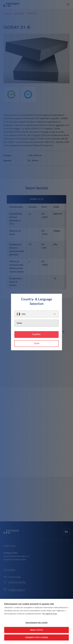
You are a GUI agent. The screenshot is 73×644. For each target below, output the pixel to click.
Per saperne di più (50, 614)
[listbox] (36, 314)
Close (37, 343)
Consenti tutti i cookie (36, 638)
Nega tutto (37, 630)
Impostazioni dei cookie (37, 623)
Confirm (36, 334)
